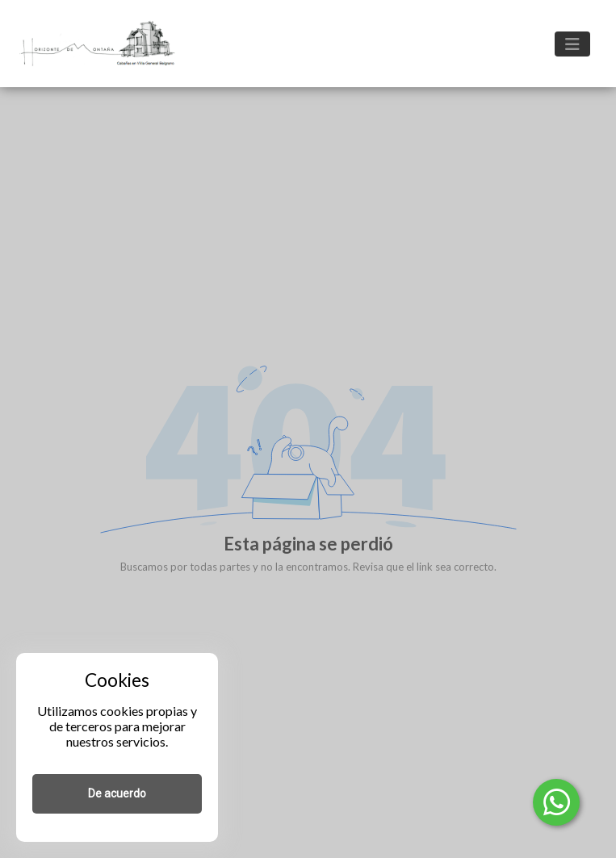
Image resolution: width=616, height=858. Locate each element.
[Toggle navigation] (572, 44)
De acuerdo (117, 793)
